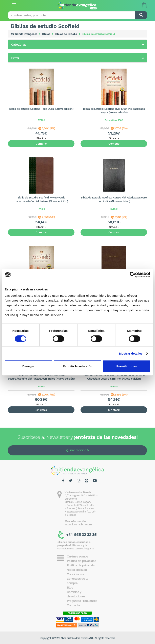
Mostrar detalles (131, 353)
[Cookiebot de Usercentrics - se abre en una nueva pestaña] (133, 275)
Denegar (28, 366)
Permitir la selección (77, 366)
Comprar (41, 144)
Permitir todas (127, 366)
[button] (77, 45)
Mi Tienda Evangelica (24, 34)
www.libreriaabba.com (78, 524)
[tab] (77, 44)
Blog (70, 587)
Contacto (73, 605)
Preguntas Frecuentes (82, 601)
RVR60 (41, 120)
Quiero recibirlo (76, 450)
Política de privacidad (82, 561)
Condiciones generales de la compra (77, 579)
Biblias (46, 34)
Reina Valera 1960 (114, 120)
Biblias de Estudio (66, 34)
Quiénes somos (77, 556)
